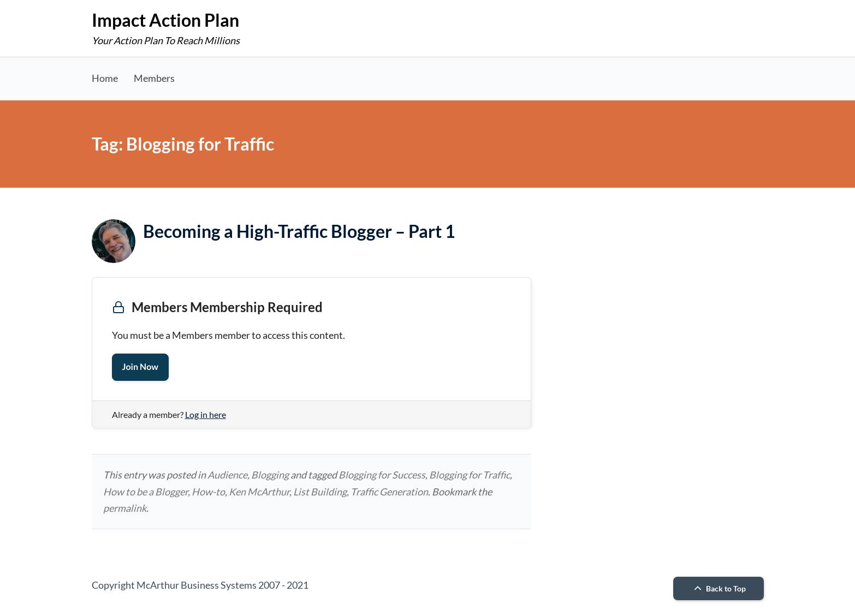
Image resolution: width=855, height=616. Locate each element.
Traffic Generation (389, 492)
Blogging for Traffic (470, 475)
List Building (320, 492)
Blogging (270, 475)
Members (154, 78)
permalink (125, 508)
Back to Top (719, 588)
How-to (208, 492)
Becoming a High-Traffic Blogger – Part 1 (299, 231)
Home (105, 78)
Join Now (140, 367)
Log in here (206, 414)
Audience (227, 475)
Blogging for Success (382, 475)
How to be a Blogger (146, 492)
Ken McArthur (259, 492)
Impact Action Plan (165, 20)
